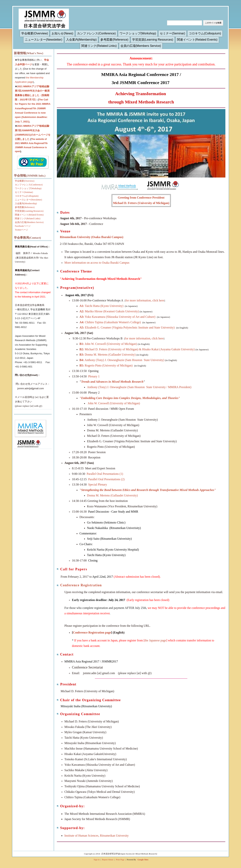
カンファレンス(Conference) (96, 33)
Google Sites (143, 860)
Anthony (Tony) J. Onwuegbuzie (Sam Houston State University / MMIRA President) (139, 387)
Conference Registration (81, 585)
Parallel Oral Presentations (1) (105, 474)
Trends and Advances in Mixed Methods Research (112, 382)
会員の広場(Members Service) (141, 46)
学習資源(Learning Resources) (153, 40)
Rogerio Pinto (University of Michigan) (106, 365)
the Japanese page (155, 640)
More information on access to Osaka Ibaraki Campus (97, 263)
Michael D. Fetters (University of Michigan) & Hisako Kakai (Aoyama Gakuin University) (137, 349)
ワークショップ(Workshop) (138, 33)
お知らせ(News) (62, 33)
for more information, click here (145, 300)
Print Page (120, 860)
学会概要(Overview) (35, 33)
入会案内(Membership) (81, 40)
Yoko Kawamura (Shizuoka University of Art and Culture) (117, 317)
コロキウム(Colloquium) (205, 33)
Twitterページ (21, 230)
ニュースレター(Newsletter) (43, 40)
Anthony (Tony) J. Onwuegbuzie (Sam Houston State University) (122, 360)
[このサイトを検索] (185, 23)
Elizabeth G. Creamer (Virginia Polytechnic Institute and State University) (127, 327)
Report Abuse (108, 860)
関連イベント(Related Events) (197, 40)
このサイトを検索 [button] (213, 23)
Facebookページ (23, 226)
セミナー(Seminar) (172, 33)
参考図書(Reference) (114, 40)
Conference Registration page (92, 632)
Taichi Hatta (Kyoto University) (101, 306)
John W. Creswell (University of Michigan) (108, 344)
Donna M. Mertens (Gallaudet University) (108, 355)
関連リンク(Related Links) (99, 46)
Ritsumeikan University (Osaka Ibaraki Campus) (92, 237)
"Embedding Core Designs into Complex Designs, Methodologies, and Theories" (130, 398)
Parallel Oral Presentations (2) (107, 479)
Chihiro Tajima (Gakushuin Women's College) (110, 322)
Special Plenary (98, 484)
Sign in (97, 860)
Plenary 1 (94, 376)
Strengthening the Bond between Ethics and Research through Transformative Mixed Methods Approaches (148, 490)
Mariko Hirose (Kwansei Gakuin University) (109, 311)
